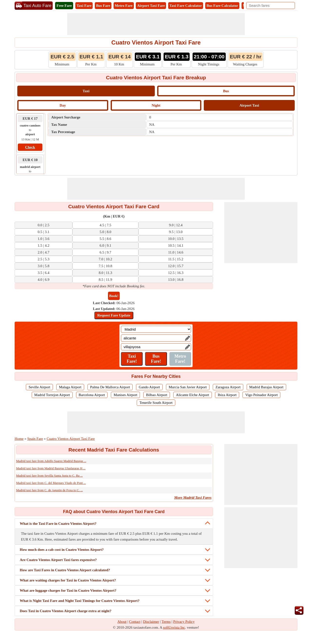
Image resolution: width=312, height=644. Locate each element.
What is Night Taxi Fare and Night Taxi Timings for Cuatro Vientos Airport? (80, 601)
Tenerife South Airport (156, 403)
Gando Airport (149, 387)
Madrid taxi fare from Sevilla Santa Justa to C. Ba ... (49, 476)
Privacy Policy (184, 622)
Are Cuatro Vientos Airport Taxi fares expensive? (58, 560)
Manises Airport (125, 395)
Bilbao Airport (157, 395)
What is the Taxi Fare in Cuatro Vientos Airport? (58, 524)
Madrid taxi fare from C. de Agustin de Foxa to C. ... (49, 490)
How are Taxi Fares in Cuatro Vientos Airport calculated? (65, 570)
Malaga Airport (70, 387)
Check (30, 147)
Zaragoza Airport (228, 387)
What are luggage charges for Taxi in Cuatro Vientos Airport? (68, 590)
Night (156, 105)
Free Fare (64, 6)
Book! (114, 296)
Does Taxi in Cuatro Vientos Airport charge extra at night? (66, 611)
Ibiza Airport (227, 395)
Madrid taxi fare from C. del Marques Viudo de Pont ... (51, 483)
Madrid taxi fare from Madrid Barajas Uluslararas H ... (51, 468)
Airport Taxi (249, 105)
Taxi (86, 91)
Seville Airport (39, 387)
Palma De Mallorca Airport (110, 387)
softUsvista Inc (174, 627)
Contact (135, 622)
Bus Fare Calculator (222, 6)
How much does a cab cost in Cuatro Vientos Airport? (62, 550)
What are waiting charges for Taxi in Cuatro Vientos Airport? (68, 580)
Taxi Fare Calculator (186, 6)
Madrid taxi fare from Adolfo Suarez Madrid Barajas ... (51, 461)
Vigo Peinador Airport (261, 395)
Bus (226, 91)
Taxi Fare (84, 6)
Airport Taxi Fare (151, 6)
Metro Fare (124, 6)
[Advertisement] (156, 24)
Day (63, 105)
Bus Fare (103, 6)
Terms (166, 622)
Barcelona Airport (92, 395)
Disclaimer (151, 622)
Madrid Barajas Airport (266, 387)
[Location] (156, 329)
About (122, 622)
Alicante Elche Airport (193, 395)
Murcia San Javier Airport (188, 387)
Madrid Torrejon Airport (52, 395)
